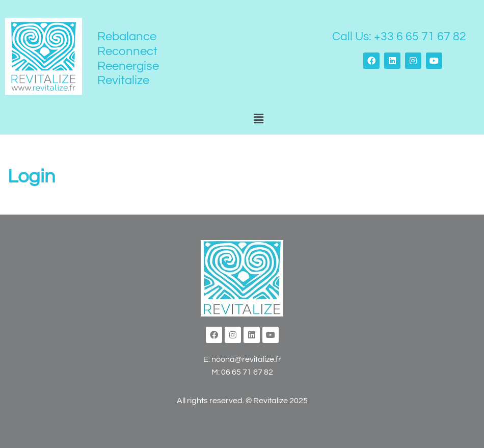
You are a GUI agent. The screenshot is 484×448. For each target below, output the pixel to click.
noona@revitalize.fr (246, 359)
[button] (258, 120)
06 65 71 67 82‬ (247, 372)
